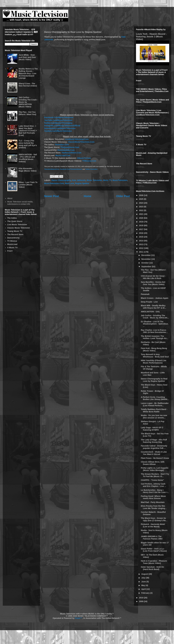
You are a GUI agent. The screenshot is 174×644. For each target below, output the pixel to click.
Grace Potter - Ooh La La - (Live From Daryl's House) (154, 550)
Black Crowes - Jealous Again (155, 298)
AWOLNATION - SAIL (150, 312)
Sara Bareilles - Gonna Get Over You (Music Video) (153, 283)
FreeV (10, 251)
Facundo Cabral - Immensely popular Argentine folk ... (154, 447)
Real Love (69, 183)
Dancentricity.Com (66, 150)
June (144, 582)
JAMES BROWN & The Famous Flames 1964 (152, 538)
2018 (141, 225)
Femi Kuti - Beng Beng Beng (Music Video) (154, 349)
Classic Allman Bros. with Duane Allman (153, 463)
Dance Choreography (61, 180)
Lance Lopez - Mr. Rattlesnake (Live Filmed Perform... (155, 404)
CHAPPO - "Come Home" (152, 480)
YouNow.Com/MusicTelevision (58, 131)
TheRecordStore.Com (71, 153)
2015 (141, 237)
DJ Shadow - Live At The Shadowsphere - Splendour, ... (155, 324)
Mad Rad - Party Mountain (153, 502)
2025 (141, 199)
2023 (141, 207)
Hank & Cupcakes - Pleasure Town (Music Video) (154, 562)
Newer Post (52, 196)
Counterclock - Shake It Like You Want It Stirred (154, 453)
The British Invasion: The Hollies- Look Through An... (154, 337)
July (143, 578)
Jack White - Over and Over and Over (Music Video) (27, 57)
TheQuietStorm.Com (70, 147)
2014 (141, 241)
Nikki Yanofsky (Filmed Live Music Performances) (154, 362)
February (146, 593)
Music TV (107, 180)
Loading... (141, 84)
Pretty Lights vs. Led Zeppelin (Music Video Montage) (155, 469)
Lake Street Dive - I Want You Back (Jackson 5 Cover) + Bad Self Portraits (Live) (28, 131)
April (144, 589)
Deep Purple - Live (149, 302)
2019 (141, 222)
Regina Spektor (82, 183)
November (146, 259)
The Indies (12, 218)
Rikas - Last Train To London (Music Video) (28, 185)
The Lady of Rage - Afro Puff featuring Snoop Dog (154, 441)
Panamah (145, 294)
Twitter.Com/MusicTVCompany (58, 123)
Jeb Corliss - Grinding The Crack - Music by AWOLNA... (155, 317)
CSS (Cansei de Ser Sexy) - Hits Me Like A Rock (153, 277)
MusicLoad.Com (63, 155)
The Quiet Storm (15, 221)
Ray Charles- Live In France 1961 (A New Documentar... (154, 331)
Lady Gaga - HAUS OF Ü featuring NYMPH (152, 429)
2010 (141, 598)
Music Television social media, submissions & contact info (20, 203)
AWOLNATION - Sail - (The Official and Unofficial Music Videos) (28, 158)
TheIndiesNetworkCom (52, 169)
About (10, 198)
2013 (141, 244)
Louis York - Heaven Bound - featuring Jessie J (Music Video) (151, 37)
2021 (141, 214)
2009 (141, 601)
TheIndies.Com (62, 145)
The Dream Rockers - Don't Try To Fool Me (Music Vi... (155, 475)
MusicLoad (12, 244)
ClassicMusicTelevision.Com (81, 142)
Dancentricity (13, 238)
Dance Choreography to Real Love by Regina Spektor (154, 380)
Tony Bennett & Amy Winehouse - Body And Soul (155, 356)
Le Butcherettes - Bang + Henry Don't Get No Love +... (155, 491)
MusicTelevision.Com (54, 183)
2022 (141, 210)
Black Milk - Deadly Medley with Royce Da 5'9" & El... (153, 307)
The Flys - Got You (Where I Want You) (27, 113)
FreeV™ (79, 618)
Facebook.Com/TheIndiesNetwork (71, 169)
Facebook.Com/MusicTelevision (59, 117)
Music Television (94, 180)
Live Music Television (17, 224)
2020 (141, 218)
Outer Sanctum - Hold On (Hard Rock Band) (152, 568)
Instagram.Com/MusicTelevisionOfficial (62, 126)
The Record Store (15, 234)
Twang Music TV (15, 231)
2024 (141, 203)
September (147, 267)
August (145, 574)
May (143, 585)
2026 (141, 195)
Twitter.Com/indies (91, 169)
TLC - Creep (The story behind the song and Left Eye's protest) (28, 144)
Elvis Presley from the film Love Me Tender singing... (154, 507)
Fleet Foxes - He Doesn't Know (155, 458)
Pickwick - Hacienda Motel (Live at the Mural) (153, 525)
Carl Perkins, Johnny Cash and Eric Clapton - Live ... (153, 485)
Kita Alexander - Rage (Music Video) (28, 170)
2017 (141, 229)
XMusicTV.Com (84, 158)
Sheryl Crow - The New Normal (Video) (28, 85)
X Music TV (12, 248)
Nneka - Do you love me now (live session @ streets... (154, 417)
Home (88, 196)
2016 (141, 233)
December (146, 255)
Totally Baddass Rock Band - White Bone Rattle (154, 410)
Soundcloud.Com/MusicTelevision (60, 128)
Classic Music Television (19, 228)
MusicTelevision (120, 180)
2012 (141, 248)
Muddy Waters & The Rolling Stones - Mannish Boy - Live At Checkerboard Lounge (28, 73)
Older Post (123, 196)
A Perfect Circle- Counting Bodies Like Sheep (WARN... (155, 398)
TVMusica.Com (89, 161)
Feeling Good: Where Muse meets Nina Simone (153, 497)
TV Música (12, 241)
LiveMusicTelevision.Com (77, 139)
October (145, 263)
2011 (141, 252)
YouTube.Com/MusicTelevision (58, 120)
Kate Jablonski (79, 180)
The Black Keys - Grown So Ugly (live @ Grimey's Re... (154, 519)
